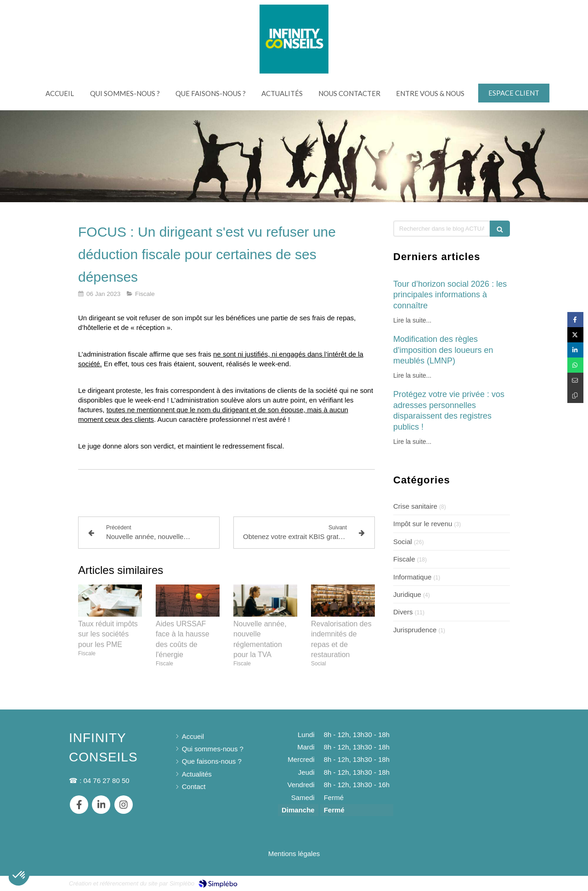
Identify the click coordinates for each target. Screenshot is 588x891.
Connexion (503, 882)
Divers (403, 612)
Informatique (412, 577)
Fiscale (404, 559)
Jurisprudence (415, 630)
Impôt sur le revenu (423, 524)
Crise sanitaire (415, 506)
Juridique (407, 594)
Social (403, 542)
